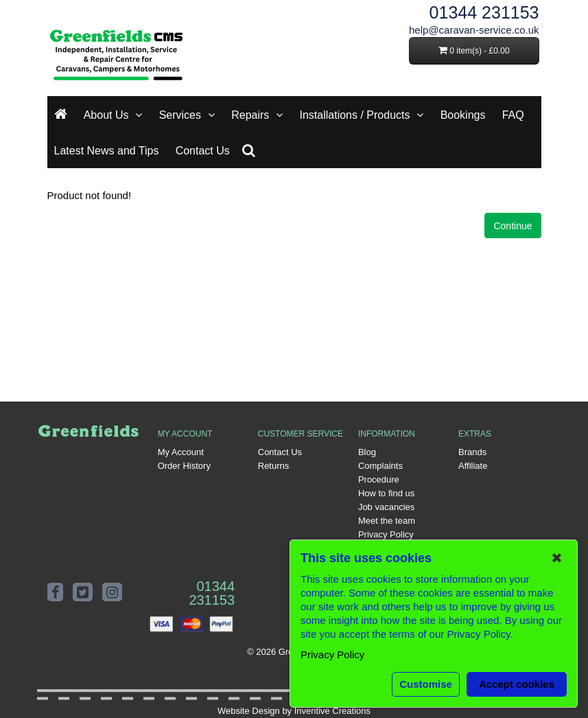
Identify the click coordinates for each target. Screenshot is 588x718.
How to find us (386, 493)
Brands (472, 452)
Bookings (463, 115)
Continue (513, 226)
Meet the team (387, 521)
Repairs (250, 115)
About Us (106, 115)
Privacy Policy (386, 534)
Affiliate (473, 466)
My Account (181, 452)
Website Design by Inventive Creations (294, 711)
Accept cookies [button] (517, 684)
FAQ (513, 115)
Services (180, 115)
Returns (274, 466)
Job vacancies (386, 507)
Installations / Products (355, 115)
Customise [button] (426, 684)
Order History (184, 466)
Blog (367, 452)
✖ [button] (557, 558)
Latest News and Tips (107, 151)
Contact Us (203, 151)
